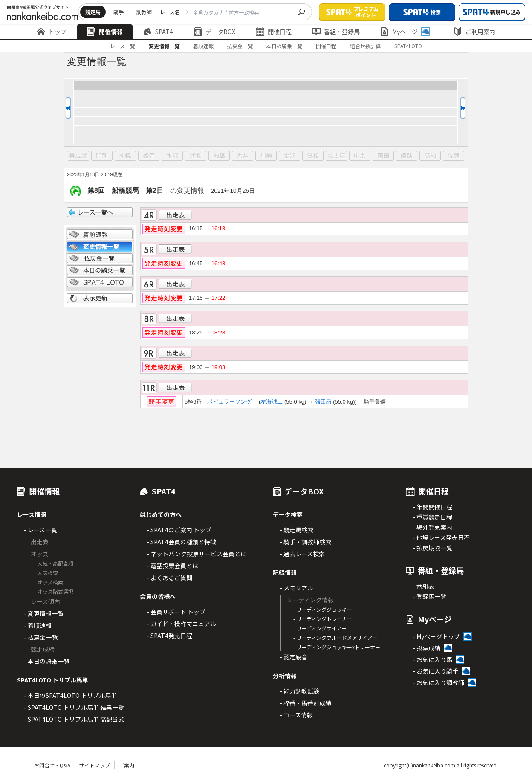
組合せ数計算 (365, 46)
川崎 (266, 156)
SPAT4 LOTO (100, 282)
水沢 (172, 156)
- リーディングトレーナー (323, 619)
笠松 (313, 156)
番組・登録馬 (336, 32)
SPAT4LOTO (408, 46)
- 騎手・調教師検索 (305, 542)
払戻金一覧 (240, 46)
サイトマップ (95, 765)
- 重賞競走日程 (432, 517)
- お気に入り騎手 (435, 671)
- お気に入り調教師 (438, 682)
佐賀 (454, 156)
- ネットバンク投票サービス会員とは (197, 554)
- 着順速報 (38, 625)
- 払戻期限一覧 (432, 548)
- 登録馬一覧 (429, 596)
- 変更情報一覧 (44, 613)
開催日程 (274, 32)
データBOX (214, 32)
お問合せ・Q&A (52, 765)
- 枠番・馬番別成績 (305, 703)
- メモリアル (296, 588)
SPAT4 (158, 32)
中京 (360, 156)
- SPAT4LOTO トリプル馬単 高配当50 (74, 719)
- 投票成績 (426, 648)
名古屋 (336, 156)
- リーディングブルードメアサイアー (335, 637)
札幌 (125, 156)
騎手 (119, 12)
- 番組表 (424, 586)
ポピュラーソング (229, 402)
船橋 (219, 156)
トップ (52, 32)
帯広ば (78, 156)
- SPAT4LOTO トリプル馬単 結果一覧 (74, 707)
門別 (102, 156)
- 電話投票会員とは (172, 566)
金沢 (289, 156)
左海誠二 (272, 402)
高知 (430, 156)
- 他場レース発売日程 (441, 537)
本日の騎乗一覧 (284, 46)
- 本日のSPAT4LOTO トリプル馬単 (70, 695)
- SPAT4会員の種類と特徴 (181, 542)
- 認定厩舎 (293, 657)
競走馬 (93, 12)
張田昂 (323, 402)
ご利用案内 (474, 32)
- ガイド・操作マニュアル (181, 624)
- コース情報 (296, 715)
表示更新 (100, 299)
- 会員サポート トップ (176, 612)
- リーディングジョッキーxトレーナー (337, 647)
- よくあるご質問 (169, 578)
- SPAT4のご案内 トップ (179, 530)
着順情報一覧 (100, 235)
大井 (243, 156)
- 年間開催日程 (432, 507)
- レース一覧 (40, 530)
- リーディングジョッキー (323, 609)
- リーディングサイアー (320, 628)
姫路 (407, 156)
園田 (383, 156)
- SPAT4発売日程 (169, 636)
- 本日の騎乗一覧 (47, 661)
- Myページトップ (436, 636)
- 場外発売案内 (432, 527)
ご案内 (127, 765)
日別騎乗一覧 (100, 270)
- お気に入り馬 (432, 659)
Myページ (405, 32)
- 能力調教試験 (299, 691)
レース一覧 (123, 46)
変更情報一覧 (164, 46)
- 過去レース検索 (302, 554)
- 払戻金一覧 (41, 637)
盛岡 (149, 156)
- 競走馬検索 (296, 530)
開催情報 (105, 32)
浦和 (196, 156)
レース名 (170, 12)
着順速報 (203, 46)
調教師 (144, 12)
